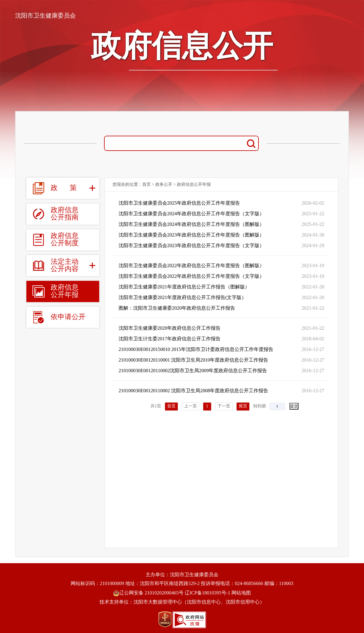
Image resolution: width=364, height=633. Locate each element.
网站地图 (241, 593)
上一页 (190, 406)
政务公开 (164, 184)
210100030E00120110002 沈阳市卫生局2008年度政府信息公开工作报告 (193, 391)
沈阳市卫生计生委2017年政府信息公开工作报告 (170, 339)
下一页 (224, 406)
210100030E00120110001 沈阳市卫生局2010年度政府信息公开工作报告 (193, 360)
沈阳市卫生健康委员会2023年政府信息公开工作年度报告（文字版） (191, 245)
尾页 (243, 406)
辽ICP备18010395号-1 (207, 593)
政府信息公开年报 (194, 184)
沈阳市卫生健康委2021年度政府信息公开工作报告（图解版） (184, 287)
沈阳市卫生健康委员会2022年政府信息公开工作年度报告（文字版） (191, 276)
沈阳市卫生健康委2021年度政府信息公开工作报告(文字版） (182, 297)
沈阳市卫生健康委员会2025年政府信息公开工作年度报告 (179, 203)
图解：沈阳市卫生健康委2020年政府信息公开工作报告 (177, 308)
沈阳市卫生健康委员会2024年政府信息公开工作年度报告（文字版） (191, 214)
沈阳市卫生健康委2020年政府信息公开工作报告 (170, 328)
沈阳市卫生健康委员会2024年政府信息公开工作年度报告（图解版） (191, 224)
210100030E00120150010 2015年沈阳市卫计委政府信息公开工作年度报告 (196, 349)
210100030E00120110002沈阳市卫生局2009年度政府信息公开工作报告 (193, 371)
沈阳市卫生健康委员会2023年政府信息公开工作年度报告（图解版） (191, 235)
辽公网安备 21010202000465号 (148, 593)
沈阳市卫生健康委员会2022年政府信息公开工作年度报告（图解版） (191, 265)
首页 (147, 184)
